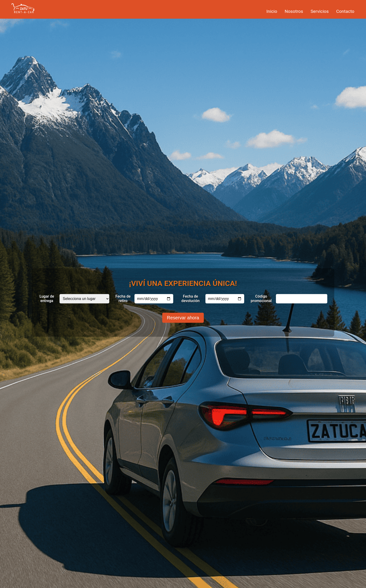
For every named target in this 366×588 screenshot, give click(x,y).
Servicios (320, 11)
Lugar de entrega (47, 298)
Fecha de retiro (123, 298)
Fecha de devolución (190, 298)
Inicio (272, 11)
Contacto (345, 11)
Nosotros (294, 11)
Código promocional (261, 298)
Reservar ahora (183, 317)
